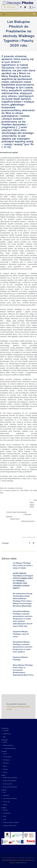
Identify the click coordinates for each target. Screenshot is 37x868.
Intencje (5, 772)
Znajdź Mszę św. (7, 734)
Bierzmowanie (6, 760)
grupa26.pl (24, 863)
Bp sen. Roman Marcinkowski (10, 787)
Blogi (4, 737)
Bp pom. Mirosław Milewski (10, 781)
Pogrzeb (5, 766)
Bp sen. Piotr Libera (8, 784)
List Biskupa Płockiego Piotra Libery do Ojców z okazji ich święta (23, 566)
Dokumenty (5, 740)
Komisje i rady (6, 802)
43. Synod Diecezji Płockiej (9, 748)
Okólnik (5, 742)
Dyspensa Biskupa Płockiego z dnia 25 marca (21, 634)
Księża (5, 819)
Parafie (5, 816)
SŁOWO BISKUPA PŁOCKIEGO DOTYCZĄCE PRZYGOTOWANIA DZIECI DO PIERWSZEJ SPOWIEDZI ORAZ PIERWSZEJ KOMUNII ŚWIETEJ (23, 581)
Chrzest (5, 754)
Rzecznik (5, 810)
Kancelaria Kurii (7, 813)
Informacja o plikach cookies (10, 826)
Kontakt (4, 808)
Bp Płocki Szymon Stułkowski (10, 778)
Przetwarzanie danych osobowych (11, 822)
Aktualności (6, 731)
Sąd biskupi (6, 795)
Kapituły (5, 805)
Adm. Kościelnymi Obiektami (10, 798)
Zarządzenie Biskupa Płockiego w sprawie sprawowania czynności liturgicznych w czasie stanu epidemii (23, 647)
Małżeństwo (6, 763)
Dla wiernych (5, 728)
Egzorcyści (6, 769)
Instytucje (4, 790)
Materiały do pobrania (8, 745)
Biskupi (3, 775)
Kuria (4, 792)
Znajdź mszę (10, 7)
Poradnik (4, 751)
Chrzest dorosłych (7, 757)
